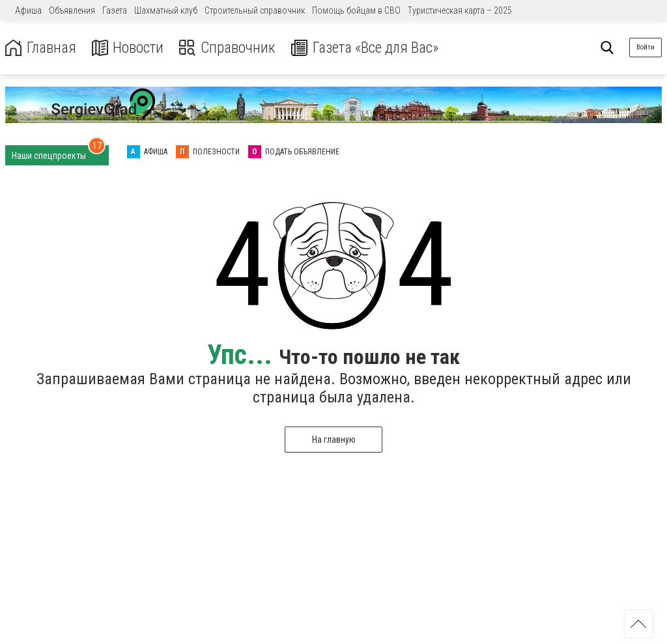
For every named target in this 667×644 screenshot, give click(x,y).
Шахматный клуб (166, 10)
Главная (41, 48)
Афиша (28, 10)
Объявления (72, 10)
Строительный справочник (255, 10)
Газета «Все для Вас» (371, 48)
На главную (334, 440)
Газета (115, 10)
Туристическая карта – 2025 (460, 10)
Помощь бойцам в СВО (356, 10)
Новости (129, 48)
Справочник (230, 48)
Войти (646, 47)
